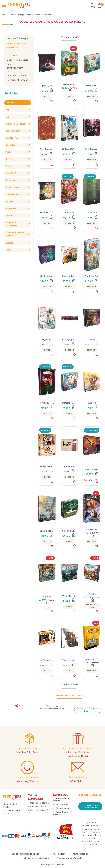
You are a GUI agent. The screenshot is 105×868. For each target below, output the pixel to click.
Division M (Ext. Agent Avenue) (69, 149)
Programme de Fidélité (62, 800)
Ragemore (69, 466)
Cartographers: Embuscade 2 (69, 339)
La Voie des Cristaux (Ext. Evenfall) (47, 531)
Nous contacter (57, 854)
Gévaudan (92, 213)
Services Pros (62, 804)
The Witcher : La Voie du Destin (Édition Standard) (69, 660)
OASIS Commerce (58, 865)
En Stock (47, 96)
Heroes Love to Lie (92, 530)
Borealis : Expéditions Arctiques (69, 403)
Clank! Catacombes (47, 276)
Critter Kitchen (92, 86)
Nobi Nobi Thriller (92, 659)
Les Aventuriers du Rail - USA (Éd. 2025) (69, 276)
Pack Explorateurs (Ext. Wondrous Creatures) (47, 149)
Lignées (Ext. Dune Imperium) (47, 86)
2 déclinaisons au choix (92, 606)
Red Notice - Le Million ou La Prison (47, 466)
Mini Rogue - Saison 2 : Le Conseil (47, 403)
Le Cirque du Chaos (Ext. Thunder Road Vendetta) (47, 660)
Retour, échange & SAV (38, 811)
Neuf (47, 608)
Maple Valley (69, 85)
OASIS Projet (46, 865)
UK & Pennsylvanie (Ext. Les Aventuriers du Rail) (69, 596)
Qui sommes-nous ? (65, 808)
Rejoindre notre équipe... (62, 813)
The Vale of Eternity (47, 213)
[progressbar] (69, 41)
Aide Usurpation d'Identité (70, 858)
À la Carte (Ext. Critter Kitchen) (92, 276)
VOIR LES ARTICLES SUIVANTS (70, 696)
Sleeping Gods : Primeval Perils (69, 531)
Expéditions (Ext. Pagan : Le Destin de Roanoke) (92, 149)
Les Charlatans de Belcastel (92, 594)
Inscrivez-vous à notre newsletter (90, 806)
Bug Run (47, 597)
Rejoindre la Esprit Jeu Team (88, 710)
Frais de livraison (38, 806)
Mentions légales (81, 854)
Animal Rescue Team (69, 213)
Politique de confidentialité (36, 858)
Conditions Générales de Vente (27, 854)
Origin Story (47, 339)
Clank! (92, 339)
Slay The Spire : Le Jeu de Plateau (92, 469)
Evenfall (92, 403)
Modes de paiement (40, 803)
